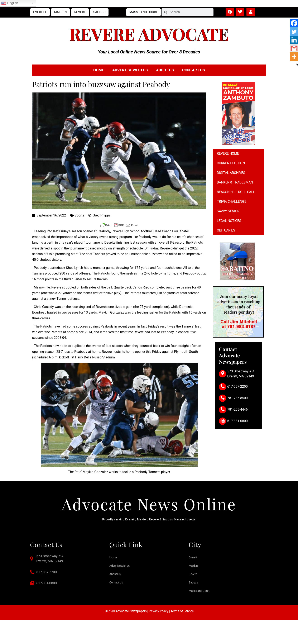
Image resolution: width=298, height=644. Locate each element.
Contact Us (194, 70)
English (10, 3)
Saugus (99, 12)
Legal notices (229, 221)
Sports (79, 215)
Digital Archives (231, 173)
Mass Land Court (143, 12)
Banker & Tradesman (235, 182)
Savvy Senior (228, 211)
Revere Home (228, 154)
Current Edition (231, 163)
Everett (40, 12)
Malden (60, 12)
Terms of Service (182, 614)
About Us (165, 70)
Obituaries (226, 230)
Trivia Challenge (232, 202)
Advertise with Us (130, 70)
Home (99, 70)
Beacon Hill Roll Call (236, 192)
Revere (80, 12)
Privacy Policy (158, 614)
